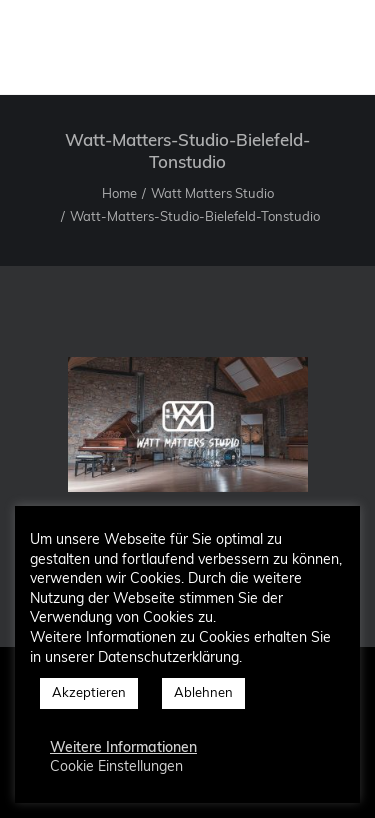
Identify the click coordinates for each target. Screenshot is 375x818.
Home (119, 194)
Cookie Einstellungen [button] (116, 767)
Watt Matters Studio (212, 194)
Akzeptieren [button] (89, 693)
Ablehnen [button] (203, 693)
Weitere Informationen (123, 748)
